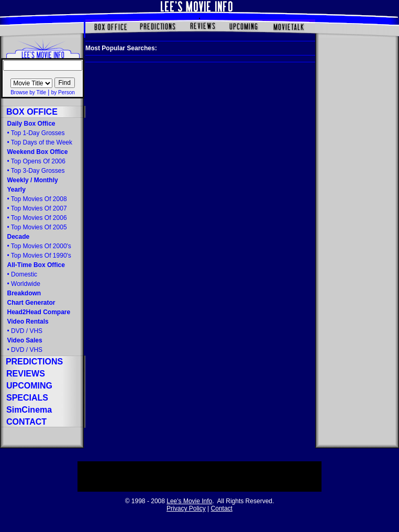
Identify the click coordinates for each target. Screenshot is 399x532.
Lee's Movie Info (189, 501)
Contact (222, 508)
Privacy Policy (186, 508)
